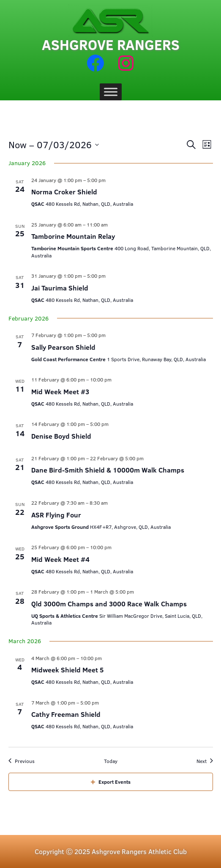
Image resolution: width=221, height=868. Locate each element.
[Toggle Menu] (111, 92)
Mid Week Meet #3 (60, 391)
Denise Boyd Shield (61, 436)
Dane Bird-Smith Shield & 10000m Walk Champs (108, 470)
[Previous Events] (22, 761)
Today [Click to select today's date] (111, 761)
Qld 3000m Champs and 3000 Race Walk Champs (109, 604)
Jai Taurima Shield (60, 288)
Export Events (111, 782)
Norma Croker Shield (64, 192)
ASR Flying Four (56, 515)
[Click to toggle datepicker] (54, 145)
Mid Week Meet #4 (60, 559)
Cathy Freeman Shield (66, 714)
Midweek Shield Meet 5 (67, 670)
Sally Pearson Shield (63, 347)
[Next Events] (205, 761)
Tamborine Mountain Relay (73, 236)
